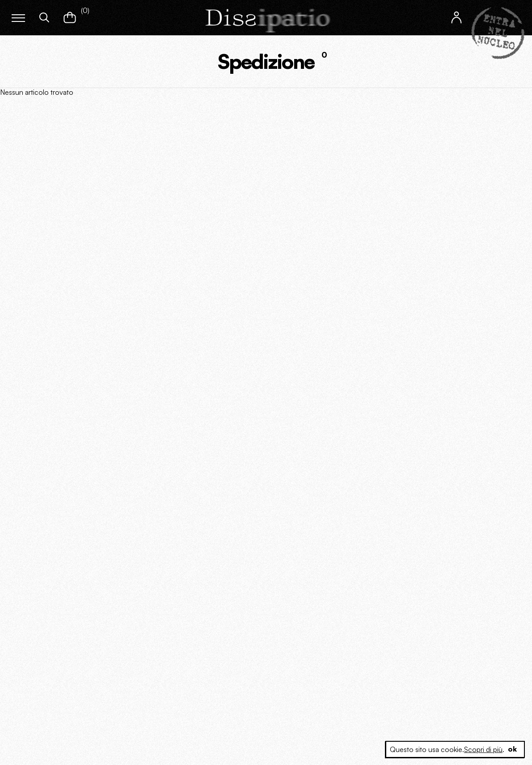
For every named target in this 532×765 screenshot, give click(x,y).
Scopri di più (483, 749)
